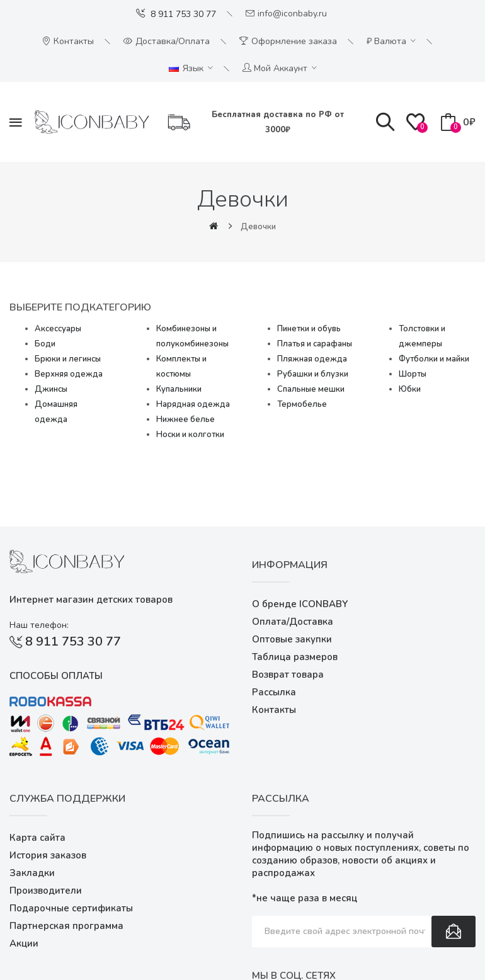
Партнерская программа (66, 926)
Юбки (410, 389)
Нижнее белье (185, 419)
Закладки (32, 873)
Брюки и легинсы (68, 359)
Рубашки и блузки (313, 374)
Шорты (413, 374)
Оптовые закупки (292, 639)
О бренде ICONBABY (300, 604)
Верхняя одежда (69, 374)
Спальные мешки (311, 389)
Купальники (179, 389)
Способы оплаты (56, 676)
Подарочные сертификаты (71, 908)
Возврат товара (288, 675)
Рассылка (274, 692)
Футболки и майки (434, 359)
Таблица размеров (295, 657)
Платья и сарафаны (315, 344)
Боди (45, 344)
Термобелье (302, 404)
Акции (24, 943)
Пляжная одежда (312, 359)
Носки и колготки (190, 435)
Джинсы (51, 389)
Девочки (258, 227)
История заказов (48, 855)
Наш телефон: (39, 625)
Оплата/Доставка (293, 622)
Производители (46, 891)
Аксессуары (58, 329)
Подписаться (454, 932)
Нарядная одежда (193, 404)
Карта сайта (37, 838)
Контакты (274, 710)
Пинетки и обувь (309, 329)
